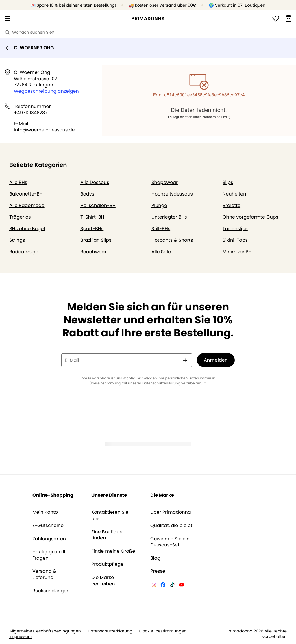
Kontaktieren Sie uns (110, 515)
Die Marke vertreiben (103, 581)
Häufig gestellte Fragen (50, 555)
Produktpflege (107, 564)
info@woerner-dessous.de (44, 130)
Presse (158, 571)
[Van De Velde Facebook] (163, 586)
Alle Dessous (95, 182)
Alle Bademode (27, 205)
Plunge (159, 205)
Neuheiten (234, 194)
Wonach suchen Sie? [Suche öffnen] (29, 32)
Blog (155, 558)
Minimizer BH (237, 252)
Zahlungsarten (49, 539)
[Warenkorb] (288, 18)
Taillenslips (235, 229)
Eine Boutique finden (107, 535)
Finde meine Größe (113, 551)
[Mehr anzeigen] (205, 383)
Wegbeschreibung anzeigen (46, 91)
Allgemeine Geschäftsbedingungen (45, 631)
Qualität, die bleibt (171, 526)
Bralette (232, 205)
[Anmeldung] (276, 18)
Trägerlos (20, 217)
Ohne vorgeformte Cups (250, 217)
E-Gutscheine (48, 526)
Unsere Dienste (109, 495)
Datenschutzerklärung (161, 383)
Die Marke (162, 495)
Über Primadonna (171, 512)
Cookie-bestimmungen (163, 631)
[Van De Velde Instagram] (154, 586)
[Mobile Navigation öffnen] (8, 18)
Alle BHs (18, 182)
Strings (17, 240)
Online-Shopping (53, 495)
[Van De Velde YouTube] (182, 586)
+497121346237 (31, 113)
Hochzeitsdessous (172, 194)
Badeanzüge (24, 252)
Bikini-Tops (235, 240)
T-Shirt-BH (92, 217)
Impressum (21, 637)
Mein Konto (45, 512)
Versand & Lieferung (44, 574)
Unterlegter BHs (169, 217)
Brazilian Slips (96, 240)
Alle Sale (161, 252)
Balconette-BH (26, 194)
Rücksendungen (51, 591)
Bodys (87, 194)
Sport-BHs (92, 229)
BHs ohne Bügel (27, 229)
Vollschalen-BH (98, 205)
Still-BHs (161, 229)
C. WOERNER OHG (29, 48)
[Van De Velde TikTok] (172, 586)
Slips (228, 182)
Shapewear (165, 182)
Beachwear (93, 252)
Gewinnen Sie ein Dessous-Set (170, 542)
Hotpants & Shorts (172, 240)
